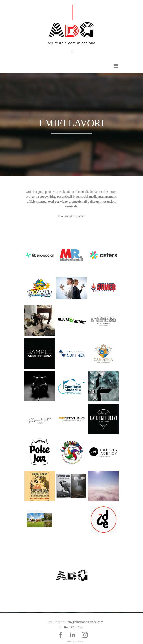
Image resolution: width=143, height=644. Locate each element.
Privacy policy (75, 641)
